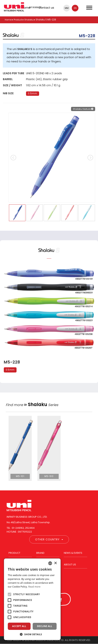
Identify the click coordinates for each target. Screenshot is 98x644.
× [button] (55, 563)
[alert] (32, 599)
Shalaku (29, 20)
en (75, 8)
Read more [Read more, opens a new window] (34, 587)
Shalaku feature (83, 109)
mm (67, 8)
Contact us (46, 8)
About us (70, 565)
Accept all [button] (19, 626)
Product (18, 20)
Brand (40, 553)
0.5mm (33, 93)
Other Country (49, 539)
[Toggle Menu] (89, 8)
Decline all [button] (45, 626)
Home (8, 20)
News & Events (73, 553)
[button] (32, 634)
